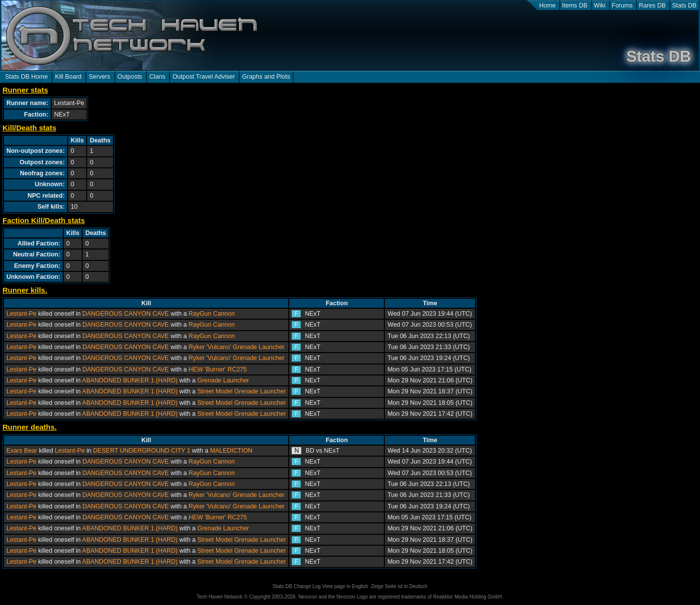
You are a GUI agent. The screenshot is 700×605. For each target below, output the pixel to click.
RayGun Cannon (212, 314)
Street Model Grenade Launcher (241, 391)
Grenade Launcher (223, 380)
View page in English (345, 586)
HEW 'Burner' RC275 (218, 369)
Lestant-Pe (21, 314)
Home (547, 5)
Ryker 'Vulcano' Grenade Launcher (237, 347)
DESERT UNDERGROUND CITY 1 (142, 451)
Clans (157, 77)
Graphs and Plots (266, 77)
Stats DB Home (26, 77)
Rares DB (652, 5)
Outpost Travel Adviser (203, 77)
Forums (622, 5)
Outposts (130, 77)
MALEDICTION (231, 451)
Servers (99, 77)
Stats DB (684, 5)
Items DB (575, 5)
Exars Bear (22, 451)
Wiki (600, 5)
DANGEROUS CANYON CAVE (126, 314)
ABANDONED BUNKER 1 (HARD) (130, 380)
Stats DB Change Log (296, 586)
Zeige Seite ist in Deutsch (399, 586)
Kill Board (68, 77)
